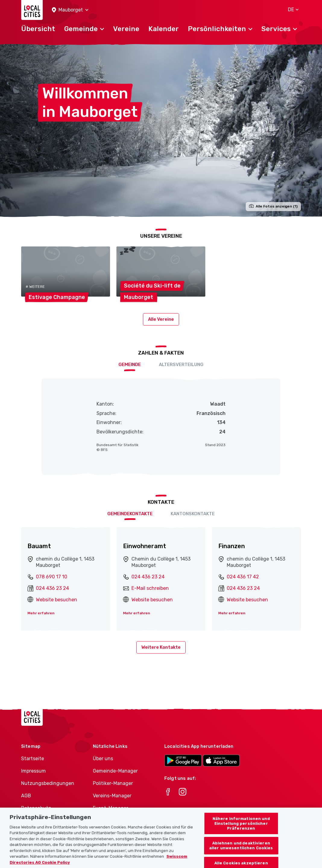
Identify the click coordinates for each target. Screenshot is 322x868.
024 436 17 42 (243, 577)
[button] (70, 10)
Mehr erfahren (41, 613)
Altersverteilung (181, 365)
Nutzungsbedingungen (48, 783)
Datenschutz (36, 808)
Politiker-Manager (113, 783)
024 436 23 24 (52, 588)
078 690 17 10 (52, 577)
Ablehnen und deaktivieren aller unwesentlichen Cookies (241, 850)
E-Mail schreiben (150, 588)
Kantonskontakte (193, 514)
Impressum (33, 771)
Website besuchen (57, 600)
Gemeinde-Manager (115, 771)
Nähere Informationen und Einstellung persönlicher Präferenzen (241, 828)
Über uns (103, 759)
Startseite (33, 759)
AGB (26, 796)
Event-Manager (110, 808)
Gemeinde (130, 365)
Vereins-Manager (112, 796)
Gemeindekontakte (130, 514)
